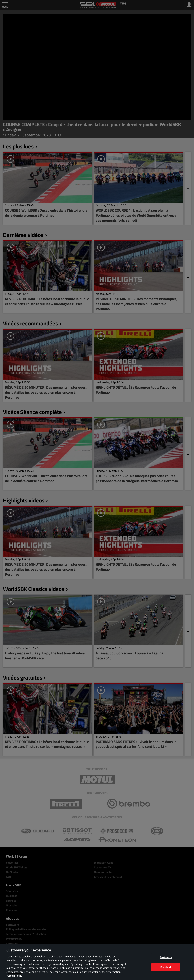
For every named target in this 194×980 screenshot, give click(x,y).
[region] (97, 962)
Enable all (166, 967)
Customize (166, 957)
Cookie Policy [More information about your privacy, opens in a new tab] (15, 976)
